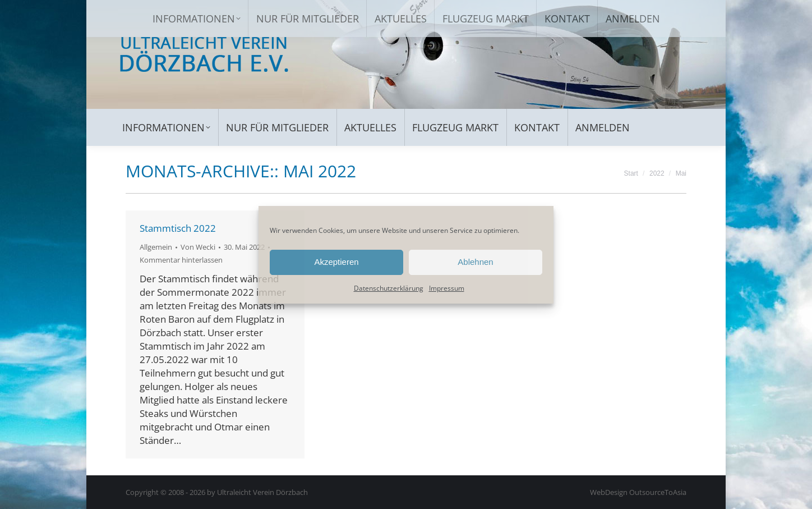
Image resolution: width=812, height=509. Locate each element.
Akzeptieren (336, 262)
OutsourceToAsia (658, 492)
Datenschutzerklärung (389, 288)
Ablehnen (475, 262)
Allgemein (156, 247)
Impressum (447, 288)
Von (198, 247)
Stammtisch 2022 (178, 228)
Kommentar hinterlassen (181, 260)
